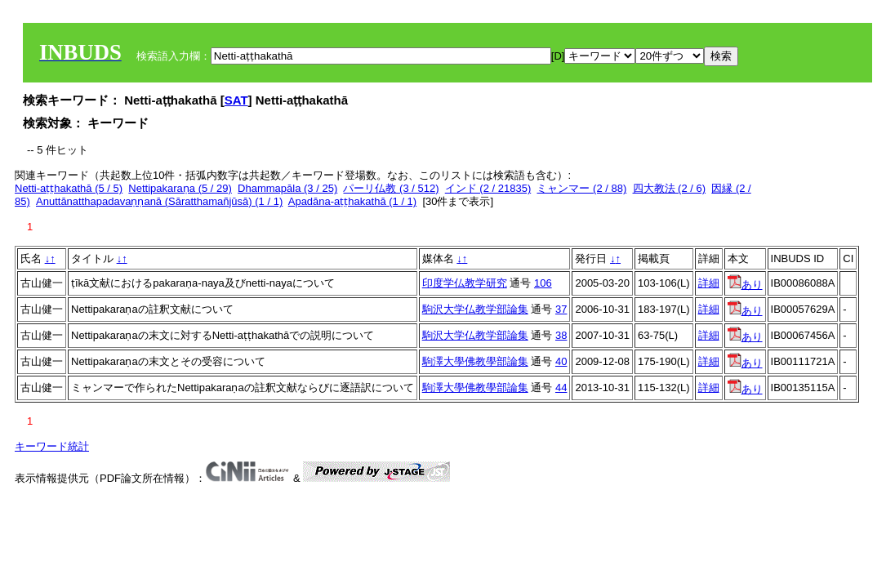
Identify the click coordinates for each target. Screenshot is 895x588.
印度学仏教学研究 (465, 283)
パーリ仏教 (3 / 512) (391, 188)
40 (561, 361)
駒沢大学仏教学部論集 (475, 309)
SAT (236, 100)
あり (745, 285)
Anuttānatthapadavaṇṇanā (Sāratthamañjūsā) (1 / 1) (159, 201)
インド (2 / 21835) (488, 188)
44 (561, 388)
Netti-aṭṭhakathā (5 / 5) (69, 188)
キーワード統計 (52, 446)
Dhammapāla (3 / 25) (287, 188)
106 (543, 283)
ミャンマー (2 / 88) (581, 188)
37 (561, 309)
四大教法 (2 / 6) (670, 188)
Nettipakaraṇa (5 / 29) (180, 188)
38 (561, 335)
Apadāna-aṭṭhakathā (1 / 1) (352, 201)
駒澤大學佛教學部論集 (475, 361)
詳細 (709, 283)
